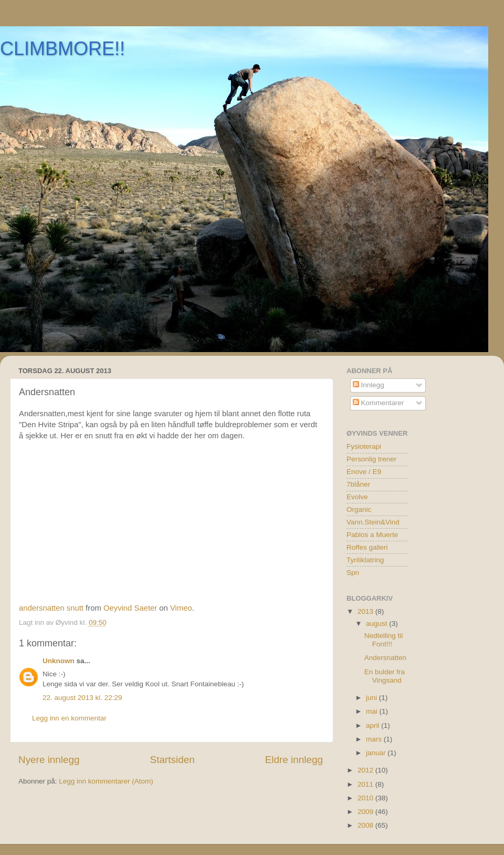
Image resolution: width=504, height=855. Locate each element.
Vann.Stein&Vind (373, 522)
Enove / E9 (364, 472)
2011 (366, 784)
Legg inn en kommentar (69, 718)
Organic (359, 509)
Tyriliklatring (365, 560)
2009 (366, 812)
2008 (366, 825)
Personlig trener (371, 459)
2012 (366, 770)
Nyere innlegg (49, 760)
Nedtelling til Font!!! (384, 640)
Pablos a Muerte (372, 535)
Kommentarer (379, 403)
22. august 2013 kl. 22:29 (82, 698)
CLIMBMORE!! (62, 49)
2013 (366, 611)
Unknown (59, 661)
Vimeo (181, 608)
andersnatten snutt (51, 608)
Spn (353, 573)
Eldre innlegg (294, 760)
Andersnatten (385, 658)
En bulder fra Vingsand (385, 676)
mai (373, 711)
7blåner (358, 484)
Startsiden (172, 760)
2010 (366, 798)
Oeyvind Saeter (130, 608)
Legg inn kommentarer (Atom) (106, 781)
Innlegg (369, 385)
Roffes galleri (367, 547)
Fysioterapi (364, 446)
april (374, 725)
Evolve (357, 497)
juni (372, 698)
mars (375, 739)
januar (377, 753)
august (377, 624)
